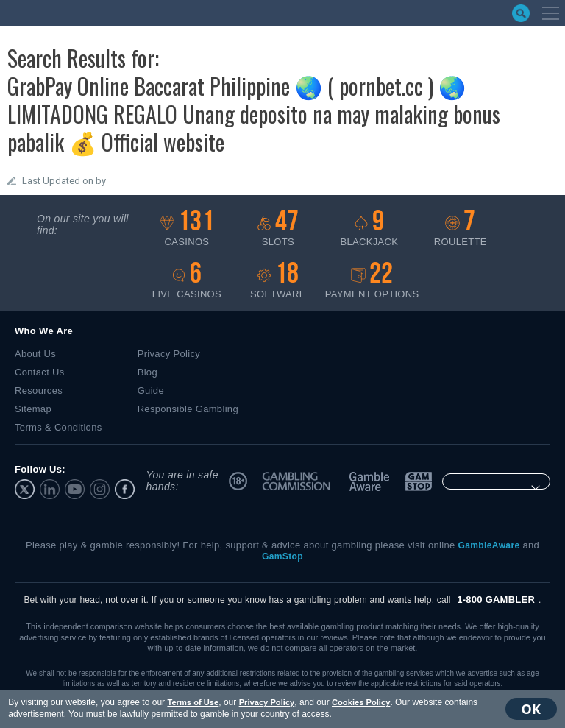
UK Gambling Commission (298, 481)
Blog (148, 372)
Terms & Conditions (58, 427)
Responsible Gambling (188, 409)
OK (532, 709)
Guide (151, 390)
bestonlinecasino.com (80, 13)
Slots (278, 229)
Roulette (461, 229)
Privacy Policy (266, 702)
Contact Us (40, 372)
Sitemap (33, 409)
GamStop (419, 481)
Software (278, 281)
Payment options (372, 281)
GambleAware (371, 481)
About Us (35, 354)
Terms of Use (192, 702)
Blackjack (369, 229)
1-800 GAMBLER (496, 600)
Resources (39, 390)
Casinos (187, 229)
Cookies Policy (360, 702)
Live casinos (187, 281)
